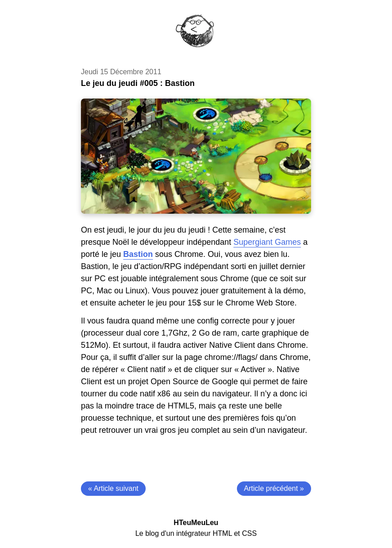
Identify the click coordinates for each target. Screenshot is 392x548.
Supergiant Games (267, 242)
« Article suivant (113, 488)
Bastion (138, 254)
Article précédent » (274, 488)
